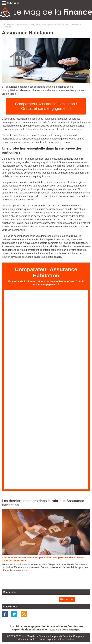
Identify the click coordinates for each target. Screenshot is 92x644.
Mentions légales (27, 639)
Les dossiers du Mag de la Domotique (33, 24)
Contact (70, 639)
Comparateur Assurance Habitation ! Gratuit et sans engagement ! (46, 106)
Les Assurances (61, 24)
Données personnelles (51, 639)
